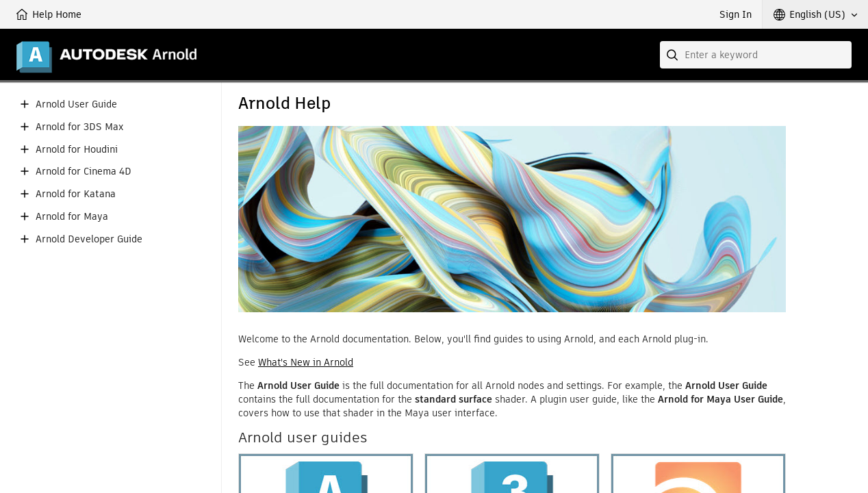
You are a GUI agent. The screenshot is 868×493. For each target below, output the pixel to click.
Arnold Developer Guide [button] (89, 239)
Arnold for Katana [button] (76, 194)
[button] (815, 14)
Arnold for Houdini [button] (77, 150)
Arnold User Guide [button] (76, 104)
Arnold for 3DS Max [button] (79, 127)
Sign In (736, 14)
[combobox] (756, 55)
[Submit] (674, 55)
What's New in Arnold (306, 362)
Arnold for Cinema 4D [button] (84, 172)
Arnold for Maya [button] (72, 217)
